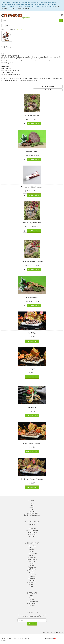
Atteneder (32, 550)
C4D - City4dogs (32, 554)
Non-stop (32, 584)
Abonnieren (32, 624)
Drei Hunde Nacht (32, 559)
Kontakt (32, 504)
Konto (32, 509)
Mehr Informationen (34, 124)
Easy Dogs (32, 561)
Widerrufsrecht (32, 532)
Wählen (48, 87)
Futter (32, 600)
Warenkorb (32, 507)
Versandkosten (58, 632)
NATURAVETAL (32, 583)
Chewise (32, 556)
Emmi (32, 563)
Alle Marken (32, 546)
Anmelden (57, 15)
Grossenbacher (32, 571)
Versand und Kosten (32, 531)
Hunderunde (32, 575)
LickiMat (32, 577)
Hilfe (32, 505)
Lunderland (32, 579)
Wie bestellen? (32, 534)
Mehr (32, 586)
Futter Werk (32, 569)
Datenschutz (32, 529)
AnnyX (32, 548)
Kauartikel (32, 598)
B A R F (32, 596)
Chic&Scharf (32, 557)
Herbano (32, 573)
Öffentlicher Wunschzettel (32, 515)
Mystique (32, 581)
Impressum (32, 525)
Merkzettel (32, 511)
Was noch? (32, 606)
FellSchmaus (32, 567)
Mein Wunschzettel (32, 513)
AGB (32, 527)
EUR (50, 15)
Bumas (32, 552)
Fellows (32, 565)
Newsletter (32, 536)
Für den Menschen (32, 602)
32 (48, 90)
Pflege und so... (32, 604)
